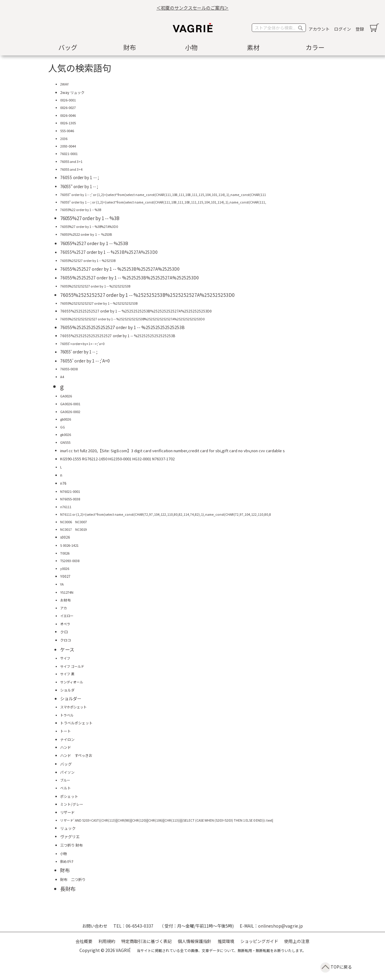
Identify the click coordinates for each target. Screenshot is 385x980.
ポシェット (69, 796)
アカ (63, 608)
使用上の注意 (297, 941)
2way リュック (72, 92)
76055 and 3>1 (71, 161)
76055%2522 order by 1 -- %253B (86, 234)
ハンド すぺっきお (76, 755)
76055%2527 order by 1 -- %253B (94, 243)
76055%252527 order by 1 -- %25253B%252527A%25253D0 (120, 269)
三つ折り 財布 (71, 845)
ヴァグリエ (70, 837)
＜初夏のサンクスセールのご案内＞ (192, 8)
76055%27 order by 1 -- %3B (90, 218)
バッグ (66, 764)
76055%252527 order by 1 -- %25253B (88, 261)
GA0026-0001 (70, 404)
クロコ (66, 640)
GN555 (65, 442)
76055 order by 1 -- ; (80, 177)
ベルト (66, 788)
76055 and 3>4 (71, 169)
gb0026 (66, 419)
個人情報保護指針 (195, 941)
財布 (65, 870)
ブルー (65, 780)
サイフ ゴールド (72, 666)
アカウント (319, 29)
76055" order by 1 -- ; (79, 187)
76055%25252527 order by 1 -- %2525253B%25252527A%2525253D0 (129, 278)
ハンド (66, 747)
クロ (64, 632)
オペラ (65, 624)
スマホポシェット (73, 707)
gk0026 (66, 434)
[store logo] (192, 28)
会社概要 (84, 941)
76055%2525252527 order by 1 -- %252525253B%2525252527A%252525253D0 (147, 295)
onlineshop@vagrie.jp (280, 926)
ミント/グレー (72, 804)
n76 (63, 483)
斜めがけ (67, 861)
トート (66, 731)
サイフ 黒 (67, 674)
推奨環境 (226, 941)
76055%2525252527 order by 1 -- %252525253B (95, 286)
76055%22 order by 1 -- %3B (81, 210)
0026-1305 (68, 123)
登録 (360, 29)
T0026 (65, 553)
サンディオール (72, 682)
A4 (62, 377)
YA (62, 584)
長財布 (68, 889)
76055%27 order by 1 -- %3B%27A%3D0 (89, 227)
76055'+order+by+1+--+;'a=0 (82, 344)
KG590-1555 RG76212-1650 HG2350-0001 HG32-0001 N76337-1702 (117, 459)
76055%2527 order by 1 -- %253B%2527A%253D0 (109, 252)
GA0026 (66, 396)
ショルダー (71, 698)
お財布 (66, 600)
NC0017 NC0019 (74, 529)
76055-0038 (69, 369)
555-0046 (67, 131)
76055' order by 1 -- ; (79, 352)
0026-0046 (68, 115)
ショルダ (67, 690)
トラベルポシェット (76, 723)
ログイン (343, 29)
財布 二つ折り (73, 879)
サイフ (65, 658)
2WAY (64, 84)
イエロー (67, 616)
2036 (64, 139)
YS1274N (67, 592)
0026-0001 (68, 100)
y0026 (65, 568)
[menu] (192, 47)
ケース (67, 649)
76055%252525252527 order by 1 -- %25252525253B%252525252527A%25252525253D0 (136, 311)
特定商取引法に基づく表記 (146, 941)
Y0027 (65, 576)
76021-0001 (69, 154)
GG (63, 427)
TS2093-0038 (70, 561)
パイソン (67, 772)
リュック (68, 828)
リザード (67, 812)
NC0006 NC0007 (74, 522)
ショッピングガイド (259, 941)
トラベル (67, 715)
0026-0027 (68, 107)
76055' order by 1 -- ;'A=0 (85, 361)
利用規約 (107, 941)
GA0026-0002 (70, 412)
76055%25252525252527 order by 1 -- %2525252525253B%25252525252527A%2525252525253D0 (132, 319)
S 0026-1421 (69, 545)
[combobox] (279, 28)
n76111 (66, 507)
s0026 (65, 537)
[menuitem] (69, 47)
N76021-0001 (70, 491)
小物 (63, 854)
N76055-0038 (70, 499)
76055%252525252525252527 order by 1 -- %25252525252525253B (118, 336)
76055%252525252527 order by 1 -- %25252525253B (99, 303)
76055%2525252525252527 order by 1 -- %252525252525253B (122, 327)
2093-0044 (68, 146)
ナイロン (67, 739)
